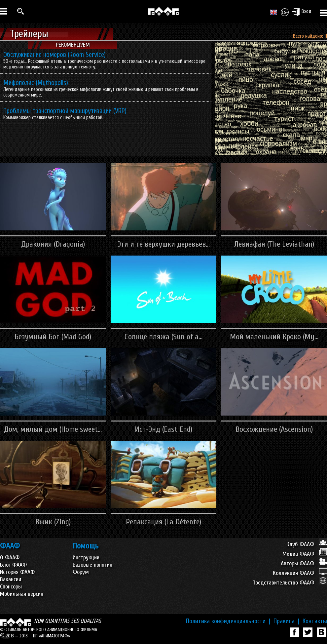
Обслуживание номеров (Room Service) (54, 55)
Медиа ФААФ (305, 554)
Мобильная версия (22, 594)
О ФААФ (10, 558)
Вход (302, 12)
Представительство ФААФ (290, 583)
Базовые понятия (92, 565)
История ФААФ (17, 572)
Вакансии (11, 579)
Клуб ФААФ (307, 544)
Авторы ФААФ (304, 563)
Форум (81, 572)
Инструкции (86, 558)
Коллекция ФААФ (300, 573)
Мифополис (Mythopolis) (36, 83)
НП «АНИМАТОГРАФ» (52, 636)
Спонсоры (11, 587)
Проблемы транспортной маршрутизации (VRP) (65, 111)
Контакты (315, 621)
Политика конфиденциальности (228, 621)
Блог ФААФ (13, 565)
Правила (286, 621)
